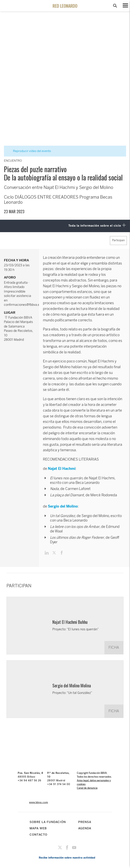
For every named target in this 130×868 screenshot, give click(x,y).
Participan (118, 240)
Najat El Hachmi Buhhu (70, 622)
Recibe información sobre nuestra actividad (67, 858)
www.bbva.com (39, 802)
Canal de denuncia (87, 788)
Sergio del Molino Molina (72, 685)
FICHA (114, 647)
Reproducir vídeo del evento (30, 151)
